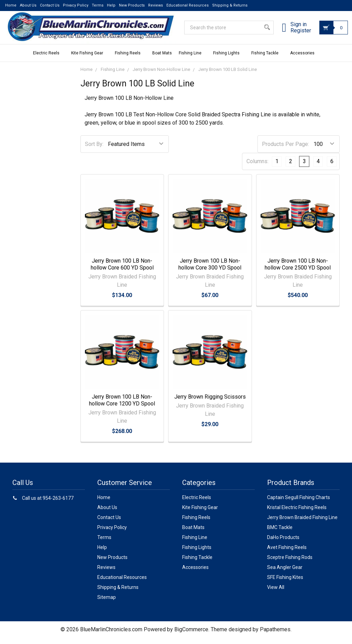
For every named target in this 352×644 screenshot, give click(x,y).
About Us (28, 5)
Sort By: (94, 150)
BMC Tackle (280, 534)
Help (111, 5)
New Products (132, 5)
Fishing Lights (229, 59)
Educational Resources (188, 5)
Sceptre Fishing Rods (290, 563)
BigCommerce (191, 636)
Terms (98, 5)
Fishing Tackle (267, 59)
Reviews (156, 5)
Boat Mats (162, 59)
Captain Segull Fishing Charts (299, 504)
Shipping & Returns (230, 5)
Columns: (257, 167)
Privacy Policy (76, 5)
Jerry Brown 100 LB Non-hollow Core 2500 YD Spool (298, 270)
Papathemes (275, 636)
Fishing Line (192, 59)
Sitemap (107, 603)
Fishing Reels (130, 59)
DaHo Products (283, 543)
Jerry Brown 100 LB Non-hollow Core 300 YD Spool (210, 270)
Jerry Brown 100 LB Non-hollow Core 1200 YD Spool (122, 406)
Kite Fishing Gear (90, 59)
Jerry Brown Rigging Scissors (210, 403)
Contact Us (50, 5)
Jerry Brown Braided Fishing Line (302, 524)
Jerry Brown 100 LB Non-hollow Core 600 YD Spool (122, 270)
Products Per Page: (285, 150)
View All (276, 593)
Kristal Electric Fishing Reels (297, 514)
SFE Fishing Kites (285, 583)
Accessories (305, 59)
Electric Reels (49, 59)
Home (11, 5)
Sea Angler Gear (285, 573)
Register (293, 35)
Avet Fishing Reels (287, 553)
